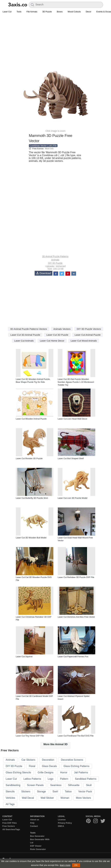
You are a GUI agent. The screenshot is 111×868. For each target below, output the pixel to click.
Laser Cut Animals (24, 341)
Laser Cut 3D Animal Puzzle (25, 335)
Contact (34, 826)
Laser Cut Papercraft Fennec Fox (73, 657)
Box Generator (37, 836)
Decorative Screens (72, 760)
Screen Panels (35, 785)
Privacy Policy (65, 823)
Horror (64, 773)
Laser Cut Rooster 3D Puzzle (29, 458)
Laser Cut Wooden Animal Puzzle (31, 419)
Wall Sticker (47, 798)
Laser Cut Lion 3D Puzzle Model (73, 498)
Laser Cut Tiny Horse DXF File (30, 736)
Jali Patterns (81, 773)
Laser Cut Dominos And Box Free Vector (76, 617)
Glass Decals (49, 766)
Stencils (10, 792)
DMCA (61, 826)
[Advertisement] (55, 37)
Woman (65, 798)
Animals (55, 260)
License (62, 820)
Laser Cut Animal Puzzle (88, 335)
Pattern (64, 779)
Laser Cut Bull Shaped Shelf (71, 458)
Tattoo (68, 792)
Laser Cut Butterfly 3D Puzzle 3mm (32, 498)
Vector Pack (85, 792)
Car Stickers (28, 760)
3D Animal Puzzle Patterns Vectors (29, 329)
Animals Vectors (62, 329)
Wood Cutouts (74, 12)
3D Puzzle (47, 12)
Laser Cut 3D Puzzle (57, 335)
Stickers (26, 792)
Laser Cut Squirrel (24, 657)
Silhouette (74, 785)
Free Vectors (9, 826)
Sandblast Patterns (86, 779)
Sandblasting (13, 785)
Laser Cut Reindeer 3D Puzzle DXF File (76, 577)
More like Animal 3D (55, 744)
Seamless (56, 785)
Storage (41, 792)
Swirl (55, 792)
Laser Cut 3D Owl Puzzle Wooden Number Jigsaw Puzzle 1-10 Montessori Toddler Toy (76, 382)
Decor (89, 12)
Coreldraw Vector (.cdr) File (43, 146)
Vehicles (10, 798)
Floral (32, 766)
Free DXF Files (10, 823)
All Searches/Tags (11, 829)
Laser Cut (7, 12)
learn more (65, 865)
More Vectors (83, 798)
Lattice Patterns (32, 779)
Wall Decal (28, 798)
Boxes (60, 12)
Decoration (48, 760)
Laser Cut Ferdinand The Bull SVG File (76, 736)
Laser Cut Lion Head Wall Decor (73, 419)
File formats (32, 12)
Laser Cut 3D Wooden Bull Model (31, 538)
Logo (51, 779)
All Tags (10, 804)
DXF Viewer (36, 846)
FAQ (32, 823)
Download (44, 273)
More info (49, 149)
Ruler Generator (38, 849)
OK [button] (76, 865)
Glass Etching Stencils (18, 773)
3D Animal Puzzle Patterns (55, 256)
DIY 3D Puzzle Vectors (89, 329)
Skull (89, 785)
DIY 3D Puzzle (55, 263)
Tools (19, 12)
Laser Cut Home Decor (52, 341)
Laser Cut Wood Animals (84, 341)
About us (35, 820)
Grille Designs (46, 773)
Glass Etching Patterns (76, 766)
